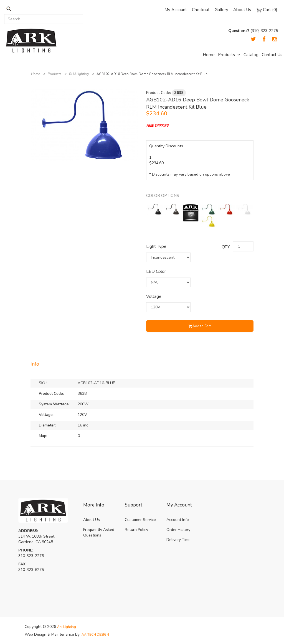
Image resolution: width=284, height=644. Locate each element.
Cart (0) (267, 10)
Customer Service (140, 520)
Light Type (156, 246)
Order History (178, 530)
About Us (242, 10)
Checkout (201, 10)
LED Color (156, 271)
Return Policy (136, 530)
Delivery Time (178, 540)
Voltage (154, 296)
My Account (176, 10)
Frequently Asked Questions (99, 532)
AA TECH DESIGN (97, 634)
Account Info (178, 520)
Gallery (221, 10)
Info (35, 364)
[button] (133, 94)
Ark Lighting (68, 627)
